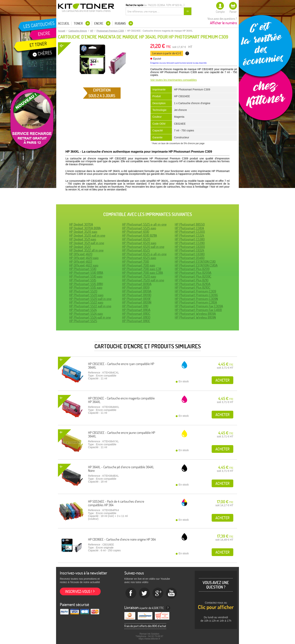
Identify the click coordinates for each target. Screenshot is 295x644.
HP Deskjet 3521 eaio (83, 239)
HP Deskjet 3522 (80, 247)
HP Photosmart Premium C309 (195, 291)
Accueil (64, 23)
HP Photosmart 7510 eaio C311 (142, 269)
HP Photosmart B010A (137, 284)
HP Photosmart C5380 (190, 239)
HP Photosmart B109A (137, 291)
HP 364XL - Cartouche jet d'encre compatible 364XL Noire (121, 469)
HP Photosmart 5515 (83, 280)
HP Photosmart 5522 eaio (86, 302)
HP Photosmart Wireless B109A (195, 314)
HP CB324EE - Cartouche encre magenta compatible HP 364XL (121, 400)
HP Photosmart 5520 (83, 291)
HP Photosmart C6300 (190, 247)
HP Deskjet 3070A (81, 224)
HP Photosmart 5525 (83, 321)
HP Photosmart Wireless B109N (195, 317)
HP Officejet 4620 (81, 254)
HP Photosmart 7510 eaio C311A (143, 273)
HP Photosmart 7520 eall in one (143, 280)
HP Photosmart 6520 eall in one (143, 247)
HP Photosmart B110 (135, 306)
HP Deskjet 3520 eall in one (87, 235)
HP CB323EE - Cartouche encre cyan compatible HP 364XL (121, 366)
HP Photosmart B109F (137, 299)
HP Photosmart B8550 (190, 224)
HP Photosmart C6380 (190, 254)
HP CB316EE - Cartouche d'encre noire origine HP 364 (122, 539)
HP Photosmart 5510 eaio (86, 276)
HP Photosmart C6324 (189, 250)
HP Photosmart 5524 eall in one (90, 317)
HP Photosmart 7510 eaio (139, 265)
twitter (144, 593)
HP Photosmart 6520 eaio (139, 243)
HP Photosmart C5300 (190, 232)
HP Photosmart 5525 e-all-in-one (144, 224)
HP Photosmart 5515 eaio (86, 288)
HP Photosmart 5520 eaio (86, 295)
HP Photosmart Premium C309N (196, 299)
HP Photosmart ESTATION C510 (195, 262)
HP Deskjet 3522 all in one (86, 250)
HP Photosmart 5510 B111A (86, 273)
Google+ (158, 593)
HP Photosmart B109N (137, 302)
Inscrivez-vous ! (78, 591)
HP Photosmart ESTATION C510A (196, 265)
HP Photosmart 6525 (136, 250)
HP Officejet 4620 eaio (84, 258)
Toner (79, 23)
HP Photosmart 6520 (136, 239)
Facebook (131, 593)
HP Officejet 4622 (81, 262)
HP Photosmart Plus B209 (192, 269)
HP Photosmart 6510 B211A (140, 235)
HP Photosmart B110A (136, 310)
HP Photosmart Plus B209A (193, 273)
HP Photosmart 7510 (136, 262)
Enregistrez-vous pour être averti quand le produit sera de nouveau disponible (178, 63)
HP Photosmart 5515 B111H (86, 284)
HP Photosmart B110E (136, 321)
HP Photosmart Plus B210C (193, 288)
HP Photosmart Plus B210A (193, 284)
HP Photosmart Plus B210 (192, 280)
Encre (99, 23)
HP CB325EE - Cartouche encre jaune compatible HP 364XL (122, 435)
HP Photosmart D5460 (190, 258)
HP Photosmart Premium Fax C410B (198, 310)
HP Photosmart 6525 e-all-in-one (144, 254)
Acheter (222, 380)
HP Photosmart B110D (136, 317)
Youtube (172, 593)
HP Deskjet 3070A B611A (85, 228)
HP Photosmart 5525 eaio (139, 228)
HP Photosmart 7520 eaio (139, 276)
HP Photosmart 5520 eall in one (90, 299)
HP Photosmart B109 (136, 288)
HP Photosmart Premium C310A (196, 302)
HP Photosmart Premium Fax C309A (199, 306)
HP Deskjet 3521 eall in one (87, 243)
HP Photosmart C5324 (189, 235)
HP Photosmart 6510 (136, 232)
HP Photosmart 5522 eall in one (90, 306)
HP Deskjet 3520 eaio (83, 232)
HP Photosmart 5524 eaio (86, 314)
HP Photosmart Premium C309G (196, 295)
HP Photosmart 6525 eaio (139, 258)
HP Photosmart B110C (136, 314)
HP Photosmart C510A (189, 228)
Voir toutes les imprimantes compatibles (174, 80)
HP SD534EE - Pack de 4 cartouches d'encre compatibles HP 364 (116, 503)
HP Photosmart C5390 (190, 243)
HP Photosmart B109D (137, 295)
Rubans (121, 23)
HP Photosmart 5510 (83, 269)
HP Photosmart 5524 (83, 310)
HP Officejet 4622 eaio (84, 265)
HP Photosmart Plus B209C (193, 276)
